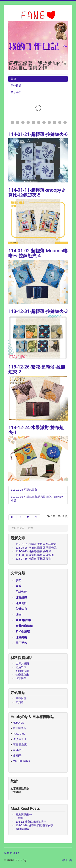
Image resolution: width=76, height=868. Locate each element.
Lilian (19, 614)
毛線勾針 (21, 592)
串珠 (18, 586)
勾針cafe (21, 609)
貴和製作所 (19, 728)
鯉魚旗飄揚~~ (24, 814)
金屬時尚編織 (24, 626)
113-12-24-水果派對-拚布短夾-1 (36, 430)
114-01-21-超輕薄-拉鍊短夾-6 (38, 134)
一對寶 (20, 818)
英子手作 (16, 92)
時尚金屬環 (23, 631)
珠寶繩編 (21, 637)
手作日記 (16, 86)
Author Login (12, 853)
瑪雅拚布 (21, 678)
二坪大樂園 (22, 664)
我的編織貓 (22, 829)
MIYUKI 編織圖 (22, 761)
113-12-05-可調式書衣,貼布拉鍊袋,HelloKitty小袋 (37, 499)
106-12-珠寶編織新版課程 (31, 822)
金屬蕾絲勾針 (24, 620)
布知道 (20, 702)
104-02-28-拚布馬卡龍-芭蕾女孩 (34, 825)
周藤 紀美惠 (20, 745)
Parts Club (19, 734)
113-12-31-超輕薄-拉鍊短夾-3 (38, 311)
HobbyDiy (18, 723)
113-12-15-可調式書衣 (24, 490)
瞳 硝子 (17, 756)
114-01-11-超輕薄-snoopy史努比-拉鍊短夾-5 (37, 192)
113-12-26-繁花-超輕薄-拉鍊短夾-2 (37, 369)
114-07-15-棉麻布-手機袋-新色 (33, 559)
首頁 (13, 79)
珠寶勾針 (21, 603)
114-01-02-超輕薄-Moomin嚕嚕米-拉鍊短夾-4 (38, 253)
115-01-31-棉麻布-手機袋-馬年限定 (36, 544)
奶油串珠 (21, 667)
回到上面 (67, 860)
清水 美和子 (20, 739)
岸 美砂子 (18, 750)
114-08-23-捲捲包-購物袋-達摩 (33, 551)
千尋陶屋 (21, 699)
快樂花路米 (22, 675)
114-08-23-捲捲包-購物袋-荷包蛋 (35, 555)
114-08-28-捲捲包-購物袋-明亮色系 (36, 548)
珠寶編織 (21, 597)
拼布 (18, 580)
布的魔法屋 (22, 671)
